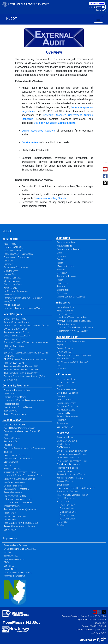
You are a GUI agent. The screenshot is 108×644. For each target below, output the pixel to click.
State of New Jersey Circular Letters (55, 123)
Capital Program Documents (17, 336)
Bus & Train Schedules (68, 393)
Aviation (61, 345)
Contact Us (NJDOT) (13, 247)
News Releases (10, 288)
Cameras (61, 396)
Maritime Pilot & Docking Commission (74, 321)
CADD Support (64, 447)
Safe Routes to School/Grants (18, 407)
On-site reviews (31, 142)
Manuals (61, 270)
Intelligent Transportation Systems (20, 472)
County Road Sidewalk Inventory (72, 451)
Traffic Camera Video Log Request (19, 526)
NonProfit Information (14, 482)
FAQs (6, 562)
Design (60, 253)
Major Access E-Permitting (16, 489)
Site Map (61, 525)
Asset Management (12, 251)
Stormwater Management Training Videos (23, 308)
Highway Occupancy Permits (19, 499)
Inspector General (12, 278)
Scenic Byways (10, 411)
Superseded (62, 293)
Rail (59, 365)
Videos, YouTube (11, 301)
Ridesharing (62, 423)
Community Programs (16, 386)
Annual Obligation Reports (16, 322)
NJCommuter (64, 375)
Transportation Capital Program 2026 (21, 370)
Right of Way (10, 520)
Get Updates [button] (97, 7)
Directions (8, 261)
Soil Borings (63, 485)
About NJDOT (10, 239)
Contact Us (9, 566)
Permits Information (13, 492)
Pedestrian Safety (65, 413)
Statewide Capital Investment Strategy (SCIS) (25, 376)
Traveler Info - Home (67, 379)
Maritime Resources (66, 324)
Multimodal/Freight (67, 337)
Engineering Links (68, 512)
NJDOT (12, 19)
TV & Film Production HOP (19, 503)
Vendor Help (10, 530)
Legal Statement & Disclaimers (18, 573)
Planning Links (67, 515)
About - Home (10, 244)
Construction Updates (67, 403)
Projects (61, 286)
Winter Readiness (12, 305)
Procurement (10, 513)
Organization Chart (13, 284)
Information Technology (68, 458)
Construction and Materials (70, 249)
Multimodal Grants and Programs (72, 362)
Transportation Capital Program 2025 (21, 366)
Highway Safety (11, 274)
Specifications (63, 290)
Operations (62, 273)
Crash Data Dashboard (67, 441)
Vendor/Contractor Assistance (71, 297)
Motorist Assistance (66, 410)
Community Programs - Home (17, 390)
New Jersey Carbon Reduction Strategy (75, 328)
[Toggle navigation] (98, 19)
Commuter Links (67, 508)
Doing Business (12, 420)
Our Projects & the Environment (72, 331)
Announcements (64, 246)
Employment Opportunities (16, 267)
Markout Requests (65, 266)
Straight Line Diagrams (68, 492)
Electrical (62, 259)
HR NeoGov (62, 522)
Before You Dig (11, 442)
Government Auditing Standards (52, 198)
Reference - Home (65, 437)
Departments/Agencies (14, 559)
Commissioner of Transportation (18, 254)
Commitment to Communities (16, 257)
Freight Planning (65, 311)
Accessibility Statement (14, 576)
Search (101, 10)
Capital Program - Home (15, 319)
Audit (6, 435)
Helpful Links (63, 502)
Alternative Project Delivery (17, 332)
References (63, 433)
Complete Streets (65, 400)
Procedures (62, 283)
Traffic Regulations (66, 498)
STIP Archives (10, 380)
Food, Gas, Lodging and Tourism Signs (21, 523)
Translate (97, 4)
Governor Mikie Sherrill (15, 545)
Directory (8, 264)
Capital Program (12, 314)
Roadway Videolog (65, 481)
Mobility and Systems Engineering (19, 479)
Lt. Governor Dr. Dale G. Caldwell (20, 549)
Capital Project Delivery (15, 339)
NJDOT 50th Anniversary (16, 291)
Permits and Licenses (66, 276)
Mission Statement (12, 281)
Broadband (9, 445)
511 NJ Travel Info (66, 383)
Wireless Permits (12, 506)
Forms (60, 263)
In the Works (63, 303)
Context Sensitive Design (15, 397)
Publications (9, 295)
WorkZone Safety (65, 427)
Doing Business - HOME (15, 425)
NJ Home (8, 552)
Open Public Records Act (68, 464)
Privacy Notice (10, 569)
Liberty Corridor (65, 314)
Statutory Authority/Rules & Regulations (23, 298)
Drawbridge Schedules (67, 406)
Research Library (65, 471)
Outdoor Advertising (13, 486)
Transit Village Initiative (15, 414)
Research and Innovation (15, 516)
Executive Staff (11, 271)
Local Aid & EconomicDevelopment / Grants (24, 475)
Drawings (61, 256)
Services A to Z (11, 556)
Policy (60, 280)
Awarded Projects (12, 438)
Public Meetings (11, 404)
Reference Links (67, 519)
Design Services (11, 462)
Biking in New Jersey (67, 389)
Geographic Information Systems (72, 454)
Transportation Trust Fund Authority (21, 373)
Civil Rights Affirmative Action (18, 459)
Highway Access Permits (15, 496)
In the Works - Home (66, 307)
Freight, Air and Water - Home (71, 341)
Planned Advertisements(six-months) (21, 509)
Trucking (61, 369)
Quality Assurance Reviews (38, 131)
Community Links (67, 505)
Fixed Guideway (11, 349)
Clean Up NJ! (10, 394)
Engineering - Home (66, 242)
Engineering (63, 238)
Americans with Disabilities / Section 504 (23, 431)
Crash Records (64, 444)
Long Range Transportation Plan (72, 317)
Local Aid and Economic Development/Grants (24, 400)
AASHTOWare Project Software (19, 428)
